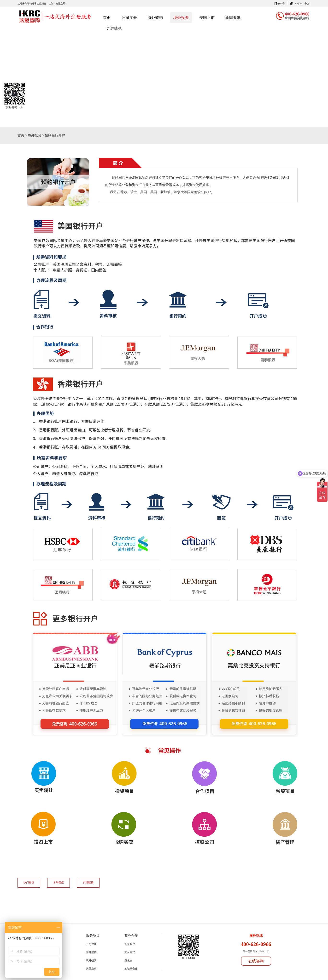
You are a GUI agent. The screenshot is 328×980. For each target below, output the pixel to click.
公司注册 (91, 944)
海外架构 (91, 952)
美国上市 (91, 969)
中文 (307, 3)
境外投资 (35, 135)
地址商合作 (131, 969)
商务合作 (130, 944)
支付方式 (130, 952)
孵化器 (128, 960)
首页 (107, 18)
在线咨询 (256, 961)
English (299, 3)
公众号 (281, 3)
